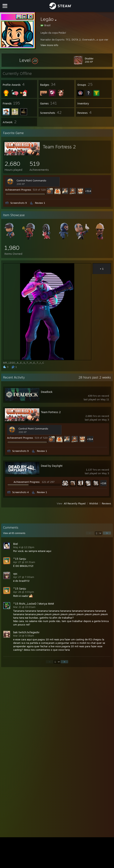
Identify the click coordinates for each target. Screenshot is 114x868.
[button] (29, 60)
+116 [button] (103, 483)
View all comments (14, 533)
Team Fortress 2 (59, 147)
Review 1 (40, 203)
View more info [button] (49, 45)
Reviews (106, 503)
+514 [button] (88, 191)
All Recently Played (75, 503)
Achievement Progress (18, 190)
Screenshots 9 (19, 203)
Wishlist (94, 503)
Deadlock (47, 392)
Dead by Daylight (52, 466)
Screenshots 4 (20, 492)
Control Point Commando (31, 180)
